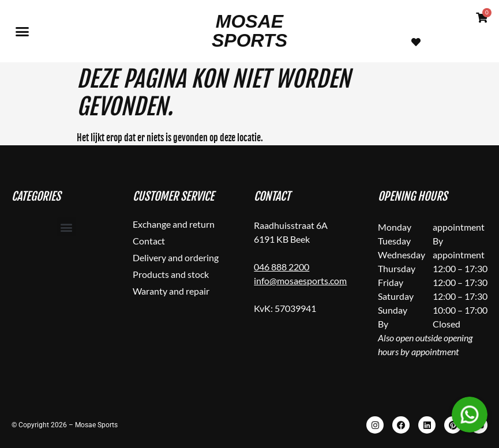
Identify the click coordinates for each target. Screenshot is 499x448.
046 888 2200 (282, 267)
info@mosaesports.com (300, 281)
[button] (22, 31)
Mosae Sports (249, 31)
